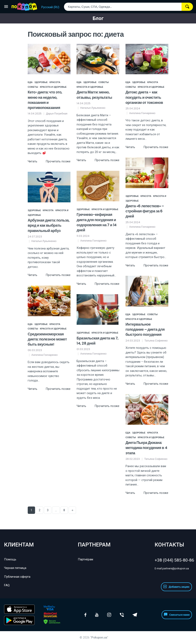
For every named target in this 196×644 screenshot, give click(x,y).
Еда (30, 82)
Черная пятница (15, 568)
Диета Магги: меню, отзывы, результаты (94, 95)
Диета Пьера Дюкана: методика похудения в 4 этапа (146, 448)
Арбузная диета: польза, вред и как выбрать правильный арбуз (49, 225)
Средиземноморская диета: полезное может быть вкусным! (47, 339)
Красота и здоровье (53, 87)
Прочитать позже (58, 161)
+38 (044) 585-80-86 (173, 560)
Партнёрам (85, 559)
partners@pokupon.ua (172, 568)
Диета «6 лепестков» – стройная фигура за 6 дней (145, 211)
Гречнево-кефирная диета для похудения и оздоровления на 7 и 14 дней (97, 222)
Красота (55, 82)
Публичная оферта (17, 577)
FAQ (7, 585)
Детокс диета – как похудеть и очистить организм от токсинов (144, 97)
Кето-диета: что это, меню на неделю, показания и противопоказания (45, 100)
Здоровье (41, 82)
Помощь (10, 559)
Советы (33, 87)
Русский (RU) (50, 7)
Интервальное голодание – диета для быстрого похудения (145, 329)
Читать (32, 161)
